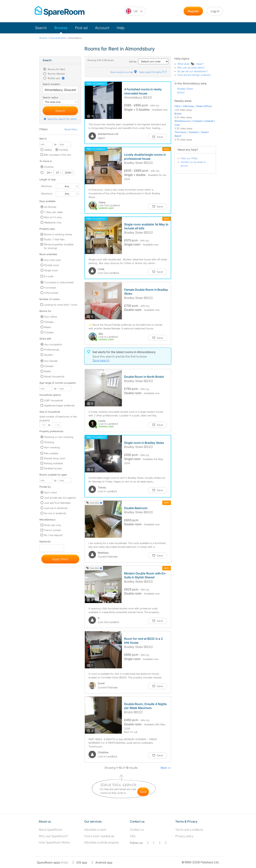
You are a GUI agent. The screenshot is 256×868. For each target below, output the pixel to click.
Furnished (50, 288)
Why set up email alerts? (191, 68)
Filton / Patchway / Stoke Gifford (193, 106)
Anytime (49, 167)
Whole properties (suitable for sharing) (59, 246)
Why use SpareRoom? (53, 836)
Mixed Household (54, 376)
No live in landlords (55, 513)
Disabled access (53, 468)
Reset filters (71, 129)
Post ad (81, 28)
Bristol (181, 92)
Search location (51, 84)
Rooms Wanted (56, 74)
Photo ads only (52, 525)
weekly (48, 150)
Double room (52, 265)
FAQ (133, 836)
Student (49, 355)
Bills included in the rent (57, 155)
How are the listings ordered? (194, 75)
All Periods (50, 207)
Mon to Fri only (53, 217)
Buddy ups (56, 78)
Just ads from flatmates (57, 503)
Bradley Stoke (185, 89)
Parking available (53, 463)
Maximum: (47, 194)
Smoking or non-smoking (59, 437)
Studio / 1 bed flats (54, 239)
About (51, 830)
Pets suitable (51, 453)
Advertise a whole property (102, 842)
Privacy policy (184, 836)
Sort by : (149, 62)
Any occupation (53, 344)
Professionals (52, 350)
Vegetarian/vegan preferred (59, 405)
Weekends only (53, 222)
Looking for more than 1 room (60, 305)
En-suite (49, 276)
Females (49, 322)
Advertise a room (95, 830)
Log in (215, 11)
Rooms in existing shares (58, 234)
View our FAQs (189, 158)
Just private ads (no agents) (60, 498)
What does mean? (191, 64)
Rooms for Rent (56, 69)
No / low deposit (53, 535)
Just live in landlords (56, 508)
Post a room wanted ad (99, 836)
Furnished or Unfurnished (59, 282)
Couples (49, 332)
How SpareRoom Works (54, 842)
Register (193, 11)
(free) (53, 862)
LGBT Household (53, 400)
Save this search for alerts (60, 119)
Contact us (137, 830)
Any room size (52, 260)
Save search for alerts (153, 72)
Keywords (45, 542)
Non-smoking (52, 447)
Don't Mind (51, 317)
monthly (64, 150)
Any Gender (51, 361)
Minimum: (47, 186)
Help (121, 28)
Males (48, 327)
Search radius (50, 97)
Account (102, 28)
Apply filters (60, 559)
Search (41, 28)
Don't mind (50, 492)
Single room (51, 270)
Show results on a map (124, 72)
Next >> (166, 768)
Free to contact (52, 530)
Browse (61, 28)
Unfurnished (51, 293)
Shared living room (55, 458)
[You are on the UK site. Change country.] (135, 11)
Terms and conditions (189, 830)
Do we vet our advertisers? (193, 71)
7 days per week (53, 212)
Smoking (49, 442)
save (143, 792)
